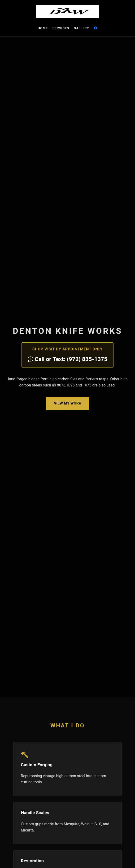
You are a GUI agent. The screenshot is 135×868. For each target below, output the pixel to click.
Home (43, 28)
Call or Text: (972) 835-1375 (67, 359)
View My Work (67, 403)
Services (61, 28)
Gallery (81, 28)
